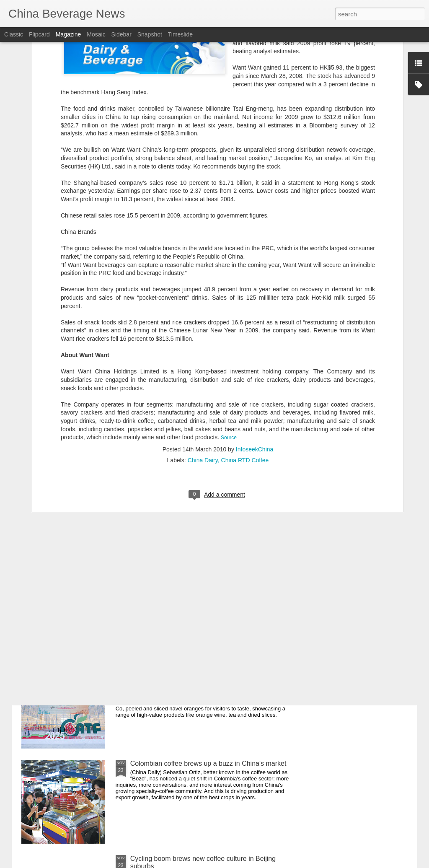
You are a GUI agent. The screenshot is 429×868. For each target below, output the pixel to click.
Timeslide (180, 34)
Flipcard (39, 34)
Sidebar (121, 34)
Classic (14, 34)
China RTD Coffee (245, 375)
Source (229, 352)
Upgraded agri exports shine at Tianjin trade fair (201, 668)
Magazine (68, 34)
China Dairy (203, 375)
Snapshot (150, 34)
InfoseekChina (255, 364)
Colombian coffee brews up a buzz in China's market (208, 763)
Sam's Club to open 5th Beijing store (184, 573)
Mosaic (96, 34)
